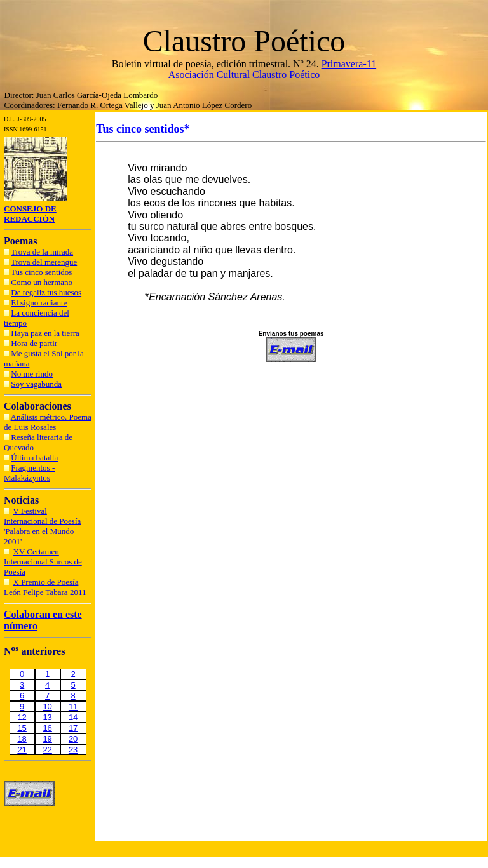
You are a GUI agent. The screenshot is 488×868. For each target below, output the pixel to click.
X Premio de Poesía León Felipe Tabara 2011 (45, 587)
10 (47, 706)
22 (47, 750)
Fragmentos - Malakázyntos (29, 473)
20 (73, 739)
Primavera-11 (349, 64)
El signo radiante (39, 303)
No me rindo (32, 374)
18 (22, 739)
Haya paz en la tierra (45, 333)
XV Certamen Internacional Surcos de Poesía (43, 562)
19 (47, 739)
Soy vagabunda (36, 384)
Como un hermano (42, 282)
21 (22, 750)
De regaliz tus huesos (46, 292)
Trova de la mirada (42, 252)
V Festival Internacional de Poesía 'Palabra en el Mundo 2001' (42, 526)
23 (73, 750)
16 (47, 728)
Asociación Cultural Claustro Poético (244, 75)
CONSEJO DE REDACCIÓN (30, 214)
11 (73, 706)
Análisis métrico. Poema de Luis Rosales (48, 422)
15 (22, 728)
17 (73, 728)
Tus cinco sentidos (41, 272)
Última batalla (34, 457)
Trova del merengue (44, 262)
